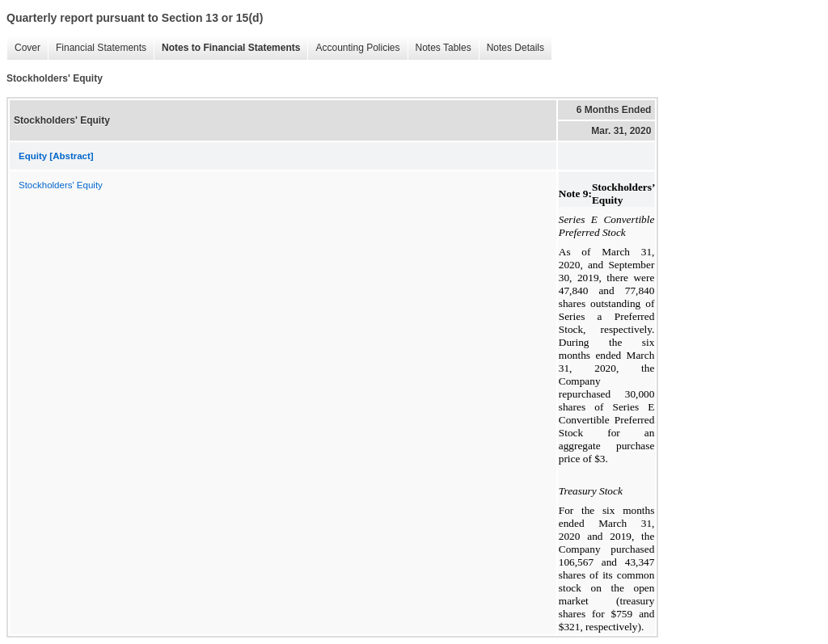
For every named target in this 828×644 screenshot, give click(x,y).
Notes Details (511, 48)
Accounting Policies (353, 48)
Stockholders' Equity (61, 185)
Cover (23, 48)
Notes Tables (439, 48)
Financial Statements (97, 48)
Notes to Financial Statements (227, 48)
